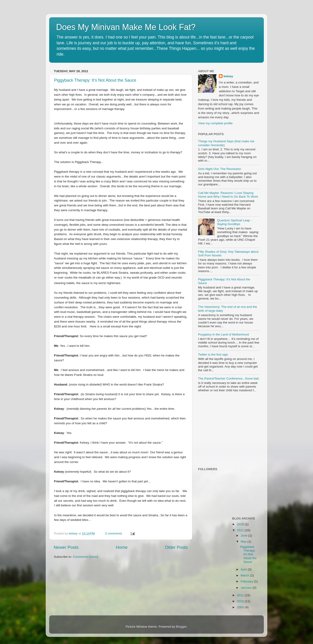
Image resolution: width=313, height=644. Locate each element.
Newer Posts (66, 547)
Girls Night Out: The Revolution (220, 169)
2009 (241, 607)
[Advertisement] (227, 430)
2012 (241, 530)
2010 (241, 601)
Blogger (181, 627)
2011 (241, 595)
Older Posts (176, 547)
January (247, 588)
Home (122, 547)
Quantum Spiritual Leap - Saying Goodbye (234, 222)
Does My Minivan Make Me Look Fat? (126, 27)
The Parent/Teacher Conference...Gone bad (228, 378)
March (245, 575)
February (247, 581)
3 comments (114, 533)
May (244, 542)
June (245, 536)
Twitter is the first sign (213, 355)
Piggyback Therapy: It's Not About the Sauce (95, 80)
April (244, 569)
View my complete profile (215, 123)
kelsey (74, 533)
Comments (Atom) (86, 557)
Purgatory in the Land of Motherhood (223, 334)
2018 (241, 524)
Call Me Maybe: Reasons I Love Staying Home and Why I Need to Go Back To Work (228, 195)
